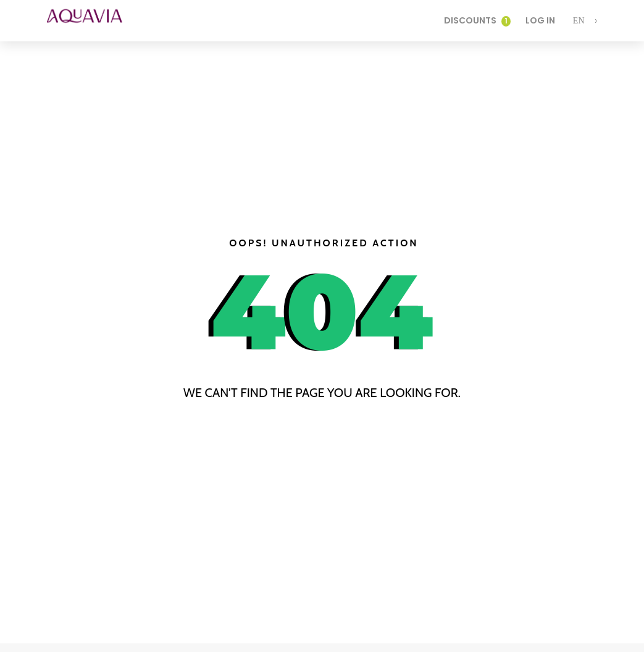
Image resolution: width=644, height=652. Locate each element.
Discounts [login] (477, 20)
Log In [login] (540, 20)
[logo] (93, 21)
